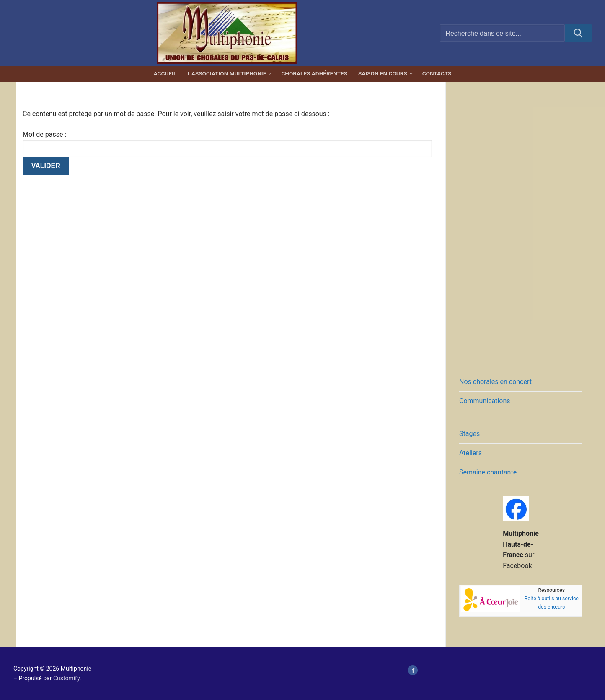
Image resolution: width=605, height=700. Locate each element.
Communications (485, 401)
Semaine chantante (488, 472)
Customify (66, 678)
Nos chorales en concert (495, 382)
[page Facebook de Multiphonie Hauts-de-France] (412, 670)
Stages (469, 434)
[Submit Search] (578, 33)
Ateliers (471, 453)
